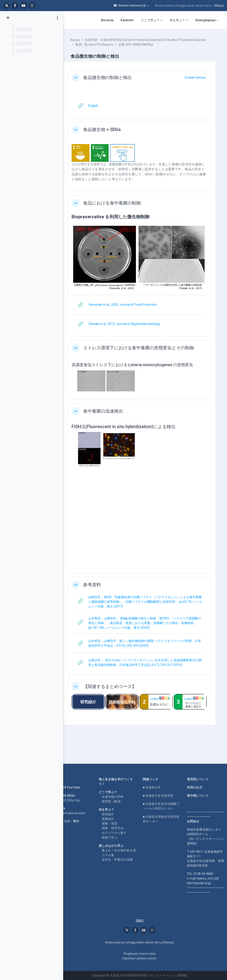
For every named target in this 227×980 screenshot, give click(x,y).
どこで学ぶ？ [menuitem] (150, 20)
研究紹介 (112, 814)
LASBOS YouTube (72, 787)
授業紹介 (112, 819)
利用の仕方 (195, 787)
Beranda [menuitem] (107, 20)
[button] (131, 6)
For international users (75, 813)
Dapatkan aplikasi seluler (142, 958)
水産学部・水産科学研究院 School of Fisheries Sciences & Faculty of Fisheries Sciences (141, 44)
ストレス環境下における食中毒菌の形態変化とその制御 (144, 350)
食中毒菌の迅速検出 (108, 412)
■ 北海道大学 (154, 787)
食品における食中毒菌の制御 (117, 208)
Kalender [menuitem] (127, 20)
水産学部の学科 (116, 797)
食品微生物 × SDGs (107, 134)
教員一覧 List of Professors (99, 49)
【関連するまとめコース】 (115, 687)
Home (64, 779)
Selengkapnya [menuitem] (205, 20)
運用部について (198, 779)
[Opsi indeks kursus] (57, 18)
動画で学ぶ (113, 837)
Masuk (219, 6)
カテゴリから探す (118, 833)
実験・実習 (113, 823)
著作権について (198, 796)
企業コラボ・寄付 (72, 821)
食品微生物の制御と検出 (113, 82)
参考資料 (97, 585)
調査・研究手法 (116, 828)
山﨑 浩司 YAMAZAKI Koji (141, 49)
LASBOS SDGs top (72, 800)
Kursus (80, 40)
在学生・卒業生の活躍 (121, 864)
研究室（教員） (116, 801)
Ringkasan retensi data (142, 954)
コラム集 (112, 860)
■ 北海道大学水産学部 (160, 796)
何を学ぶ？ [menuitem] (177, 20)
